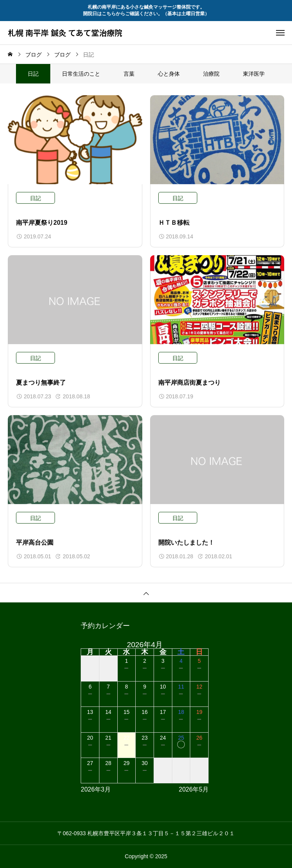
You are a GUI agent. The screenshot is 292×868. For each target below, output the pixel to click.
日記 (35, 199)
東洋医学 (254, 74)
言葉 (129, 74)
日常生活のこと (81, 74)
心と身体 (169, 74)
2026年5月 (194, 789)
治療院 (211, 74)
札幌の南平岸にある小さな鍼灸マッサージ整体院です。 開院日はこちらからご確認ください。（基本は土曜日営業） (146, 10)
